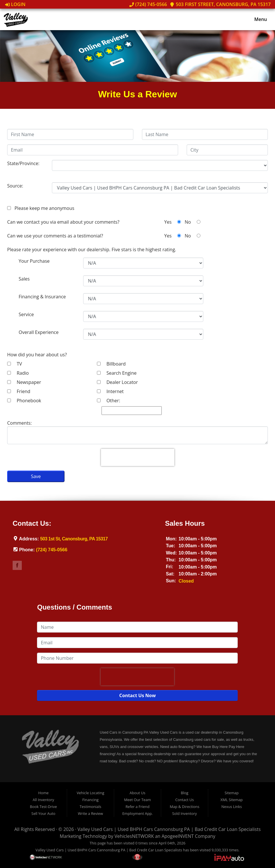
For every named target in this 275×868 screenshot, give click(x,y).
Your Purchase (34, 261)
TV (15, 364)
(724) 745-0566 (148, 4)
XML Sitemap (232, 800)
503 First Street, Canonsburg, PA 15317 (220, 4)
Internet (110, 391)
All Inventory (43, 800)
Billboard (111, 364)
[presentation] (138, 457)
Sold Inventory (185, 813)
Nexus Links (232, 807)
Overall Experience (39, 332)
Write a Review (91, 813)
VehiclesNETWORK (134, 836)
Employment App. (137, 813)
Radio (18, 373)
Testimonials (90, 807)
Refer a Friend (138, 807)
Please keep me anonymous (43, 208)
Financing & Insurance (42, 297)
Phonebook (24, 401)
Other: (109, 401)
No (193, 222)
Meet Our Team (137, 800)
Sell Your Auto (43, 813)
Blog (184, 793)
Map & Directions (185, 807)
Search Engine (117, 373)
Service (26, 314)
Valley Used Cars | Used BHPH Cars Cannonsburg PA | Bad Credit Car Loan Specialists (169, 829)
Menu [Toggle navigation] (258, 20)
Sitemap (232, 793)
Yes (173, 222)
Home (43, 793)
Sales (24, 279)
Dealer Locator (117, 382)
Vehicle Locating (90, 793)
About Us (137, 793)
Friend (19, 391)
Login (15, 4)
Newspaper (24, 382)
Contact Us (185, 800)
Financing (90, 800)
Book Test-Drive (43, 807)
